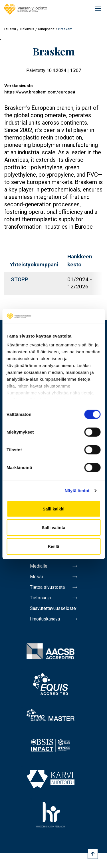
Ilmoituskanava (45, 619)
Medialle (39, 566)
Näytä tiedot (77, 491)
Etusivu (10, 29)
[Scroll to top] (93, 854)
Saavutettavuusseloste (53, 608)
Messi (36, 577)
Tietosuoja (40, 598)
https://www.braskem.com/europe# (40, 92)
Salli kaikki (53, 509)
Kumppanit (46, 29)
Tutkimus (27, 29)
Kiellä (53, 546)
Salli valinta (53, 527)
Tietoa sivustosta (47, 587)
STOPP (20, 279)
